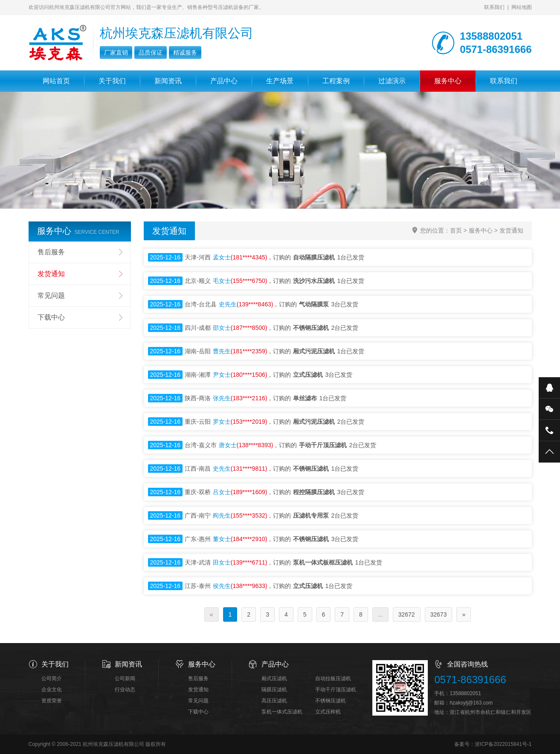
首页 (456, 230)
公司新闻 (125, 678)
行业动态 (125, 690)
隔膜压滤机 (274, 690)
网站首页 (56, 81)
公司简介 (52, 678)
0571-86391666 (470, 680)
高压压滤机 (274, 701)
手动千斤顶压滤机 (336, 690)
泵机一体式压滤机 (282, 712)
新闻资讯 (168, 81)
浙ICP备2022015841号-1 (503, 744)
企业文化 (52, 690)
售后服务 (51, 252)
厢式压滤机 (274, 678)
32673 (439, 614)
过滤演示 (392, 81)
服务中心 (448, 81)
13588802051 (465, 693)
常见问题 (51, 295)
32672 (407, 614)
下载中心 (51, 317)
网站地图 (522, 7)
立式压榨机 (328, 712)
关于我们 (112, 81)
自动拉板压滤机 (333, 678)
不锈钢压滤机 (331, 701)
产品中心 (224, 81)
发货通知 (511, 230)
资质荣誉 (52, 701)
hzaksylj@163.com (471, 703)
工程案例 (336, 81)
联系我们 (494, 7)
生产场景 (280, 81)
